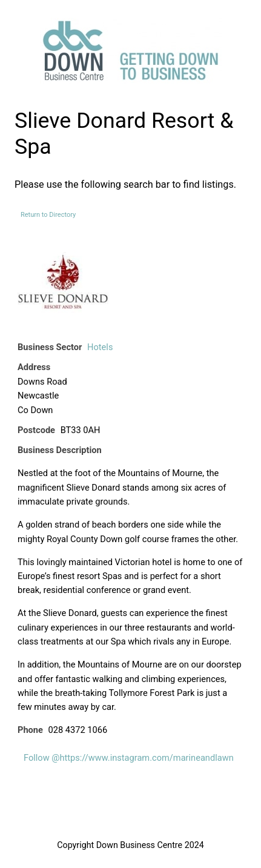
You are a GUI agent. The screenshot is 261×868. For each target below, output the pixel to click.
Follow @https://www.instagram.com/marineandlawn (129, 758)
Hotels (100, 347)
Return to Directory (48, 215)
